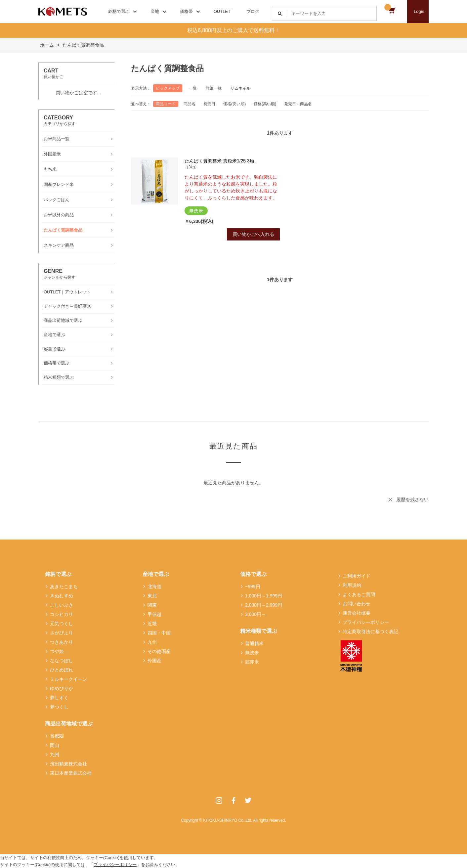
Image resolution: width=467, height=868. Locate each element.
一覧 (193, 88)
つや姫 (57, 651)
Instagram (219, 801)
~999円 (253, 586)
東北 (152, 596)
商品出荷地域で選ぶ (69, 724)
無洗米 (252, 653)
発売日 (209, 104)
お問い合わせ (357, 604)
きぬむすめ (62, 596)
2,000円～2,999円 (264, 605)
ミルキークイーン (68, 679)
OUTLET (222, 11)
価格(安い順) (234, 104)
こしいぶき (62, 605)
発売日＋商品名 (298, 104)
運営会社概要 (357, 613)
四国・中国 (159, 633)
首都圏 (57, 736)
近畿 (152, 624)
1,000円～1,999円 (264, 596)
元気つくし (62, 624)
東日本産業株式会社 (71, 773)
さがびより (62, 633)
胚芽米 (252, 662)
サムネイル (240, 88)
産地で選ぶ (156, 574)
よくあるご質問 (359, 594)
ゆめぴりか (62, 688)
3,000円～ (255, 614)
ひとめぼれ (62, 670)
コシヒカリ (62, 614)
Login (419, 11)
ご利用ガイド (357, 576)
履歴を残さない (412, 499)
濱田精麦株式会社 (68, 764)
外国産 (154, 661)
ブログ (253, 11)
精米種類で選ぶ (259, 631)
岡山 (55, 745)
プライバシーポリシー (366, 622)
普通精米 (254, 643)
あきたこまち (64, 586)
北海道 (154, 586)
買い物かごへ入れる (253, 234)
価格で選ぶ (253, 574)
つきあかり (62, 642)
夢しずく (59, 698)
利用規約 (352, 585)
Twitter (248, 801)
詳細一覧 (214, 88)
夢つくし (59, 707)
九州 (55, 755)
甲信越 (154, 614)
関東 (152, 605)
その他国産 (159, 651)
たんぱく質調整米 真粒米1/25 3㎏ (219, 161)
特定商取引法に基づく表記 (370, 631)
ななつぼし (62, 661)
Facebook (233, 801)
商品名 (190, 104)
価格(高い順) (265, 104)
